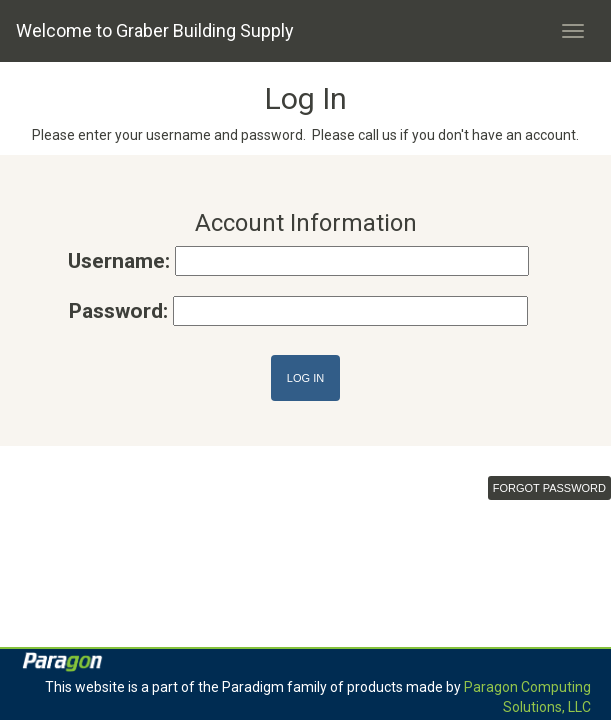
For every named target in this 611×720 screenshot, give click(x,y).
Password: (118, 311)
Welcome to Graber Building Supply (155, 30)
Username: (119, 261)
